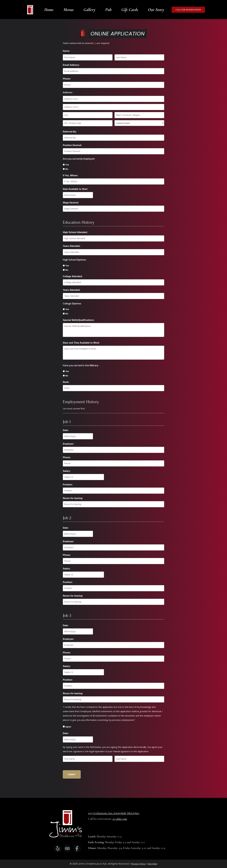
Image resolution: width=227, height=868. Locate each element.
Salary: (67, 471)
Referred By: (70, 132)
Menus (68, 10)
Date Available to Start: (75, 189)
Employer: (68, 444)
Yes (67, 165)
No (67, 169)
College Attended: (73, 276)
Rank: (66, 382)
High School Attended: (76, 233)
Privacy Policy (138, 864)
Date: (66, 430)
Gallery (89, 10)
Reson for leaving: (73, 498)
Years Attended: (72, 246)
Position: (68, 485)
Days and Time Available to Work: (81, 343)
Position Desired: (72, 145)
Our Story (156, 10)
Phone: (67, 79)
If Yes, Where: (70, 175)
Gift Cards (130, 10)
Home (49, 10)
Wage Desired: (71, 203)
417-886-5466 (120, 819)
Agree (69, 727)
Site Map (152, 864)
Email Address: (72, 65)
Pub (108, 10)
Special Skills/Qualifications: (79, 320)
